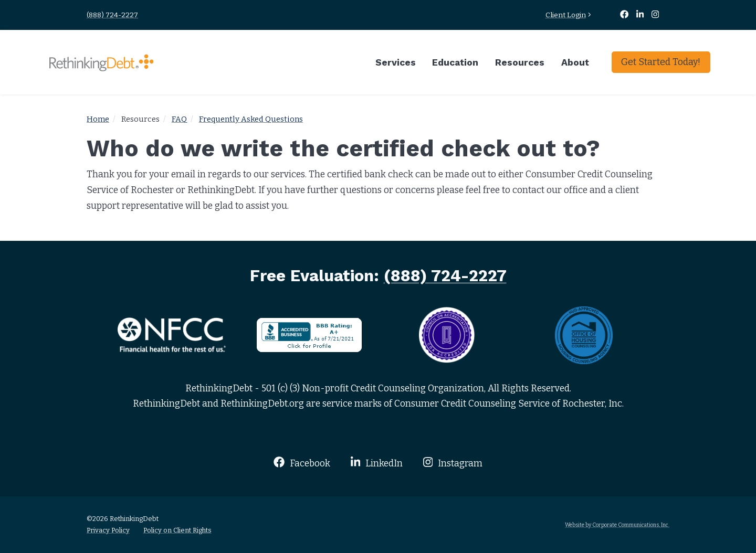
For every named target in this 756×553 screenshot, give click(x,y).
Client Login (569, 15)
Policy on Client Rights (177, 530)
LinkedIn (377, 462)
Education (455, 62)
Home (98, 119)
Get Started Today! (661, 62)
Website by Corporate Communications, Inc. (617, 525)
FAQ (179, 119)
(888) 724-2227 (112, 15)
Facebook (302, 462)
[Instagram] (655, 15)
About (575, 62)
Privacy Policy (108, 530)
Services (396, 62)
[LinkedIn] (641, 15)
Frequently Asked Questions (251, 119)
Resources (520, 62)
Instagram (453, 462)
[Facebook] (625, 15)
